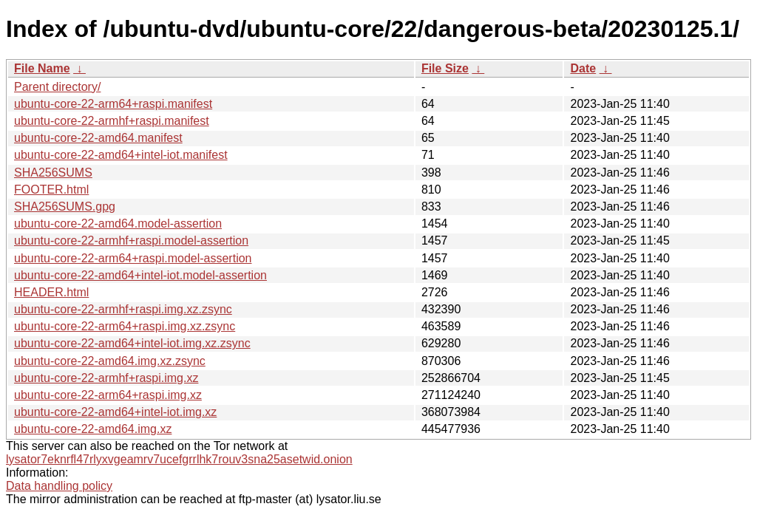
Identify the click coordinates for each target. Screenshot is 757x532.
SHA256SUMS (53, 173)
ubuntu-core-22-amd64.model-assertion (118, 224)
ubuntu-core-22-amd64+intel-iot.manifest (121, 155)
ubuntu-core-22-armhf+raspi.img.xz (106, 378)
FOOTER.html (51, 190)
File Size (445, 68)
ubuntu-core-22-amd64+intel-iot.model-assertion (140, 275)
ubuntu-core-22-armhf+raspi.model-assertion (131, 241)
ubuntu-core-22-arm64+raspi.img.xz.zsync (125, 326)
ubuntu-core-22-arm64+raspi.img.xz (108, 395)
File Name (42, 68)
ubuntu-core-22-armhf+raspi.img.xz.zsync (123, 309)
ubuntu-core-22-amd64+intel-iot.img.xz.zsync (132, 343)
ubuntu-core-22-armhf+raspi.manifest (112, 121)
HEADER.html (51, 292)
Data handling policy (59, 486)
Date (583, 68)
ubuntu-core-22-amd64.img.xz (93, 429)
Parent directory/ (57, 87)
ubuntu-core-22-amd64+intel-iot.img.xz (115, 412)
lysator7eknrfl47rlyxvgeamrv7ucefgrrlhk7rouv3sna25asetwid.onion (179, 459)
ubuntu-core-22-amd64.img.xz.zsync (110, 361)
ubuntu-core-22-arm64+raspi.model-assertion (133, 258)
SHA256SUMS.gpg (65, 207)
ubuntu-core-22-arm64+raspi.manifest (113, 104)
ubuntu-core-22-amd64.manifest (98, 138)
